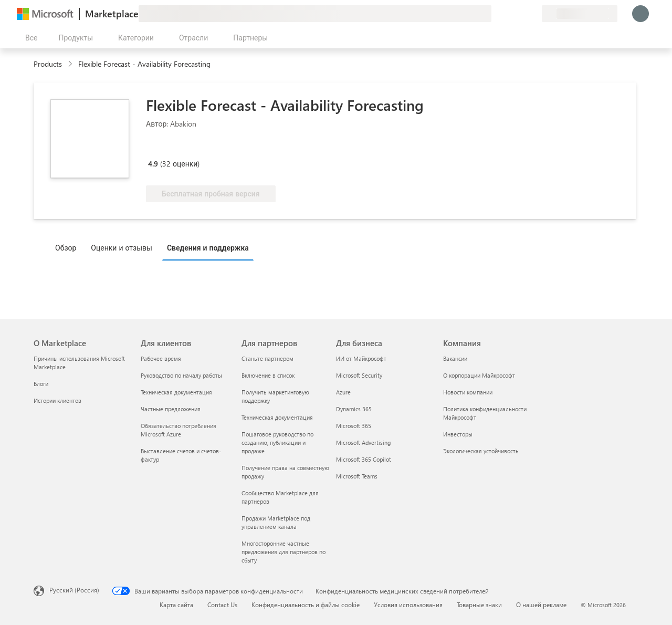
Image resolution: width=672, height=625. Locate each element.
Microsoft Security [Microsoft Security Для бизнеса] (359, 375)
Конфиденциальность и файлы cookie (306, 605)
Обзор (66, 248)
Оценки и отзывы (122, 248)
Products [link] (48, 64)
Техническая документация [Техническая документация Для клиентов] (176, 392)
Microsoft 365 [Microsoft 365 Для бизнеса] (354, 426)
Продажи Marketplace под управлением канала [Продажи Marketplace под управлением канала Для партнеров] (276, 522)
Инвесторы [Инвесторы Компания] (458, 434)
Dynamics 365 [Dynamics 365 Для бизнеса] (354, 409)
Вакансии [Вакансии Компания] (455, 358)
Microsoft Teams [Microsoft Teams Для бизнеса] (357, 476)
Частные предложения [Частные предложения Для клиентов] (171, 409)
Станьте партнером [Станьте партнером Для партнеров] (267, 358)
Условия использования (408, 605)
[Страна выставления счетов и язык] (580, 14)
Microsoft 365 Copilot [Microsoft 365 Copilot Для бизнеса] (364, 459)
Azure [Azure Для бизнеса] (343, 392)
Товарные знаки (479, 605)
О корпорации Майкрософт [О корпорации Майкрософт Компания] (479, 375)
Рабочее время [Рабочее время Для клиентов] (161, 358)
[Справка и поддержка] (508, 14)
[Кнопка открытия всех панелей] (29, 38)
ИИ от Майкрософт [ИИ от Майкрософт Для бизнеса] (361, 358)
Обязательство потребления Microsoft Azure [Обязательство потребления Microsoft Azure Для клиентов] (178, 430)
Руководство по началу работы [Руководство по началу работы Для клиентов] (181, 375)
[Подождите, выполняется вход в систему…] (640, 14)
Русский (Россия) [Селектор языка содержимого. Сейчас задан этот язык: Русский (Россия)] (74, 590)
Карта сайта (176, 605)
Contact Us (222, 605)
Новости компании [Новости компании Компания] (468, 392)
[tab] (68, 247)
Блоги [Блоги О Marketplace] (41, 384)
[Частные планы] (533, 14)
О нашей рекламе (541, 605)
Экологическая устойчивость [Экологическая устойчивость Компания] (481, 451)
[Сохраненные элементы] (521, 14)
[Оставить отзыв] (496, 14)
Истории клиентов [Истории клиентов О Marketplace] (57, 400)
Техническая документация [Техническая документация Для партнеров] (277, 417)
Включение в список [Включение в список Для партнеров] (268, 375)
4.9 (153, 164)
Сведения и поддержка (208, 248)
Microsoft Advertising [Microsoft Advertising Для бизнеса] (363, 442)
